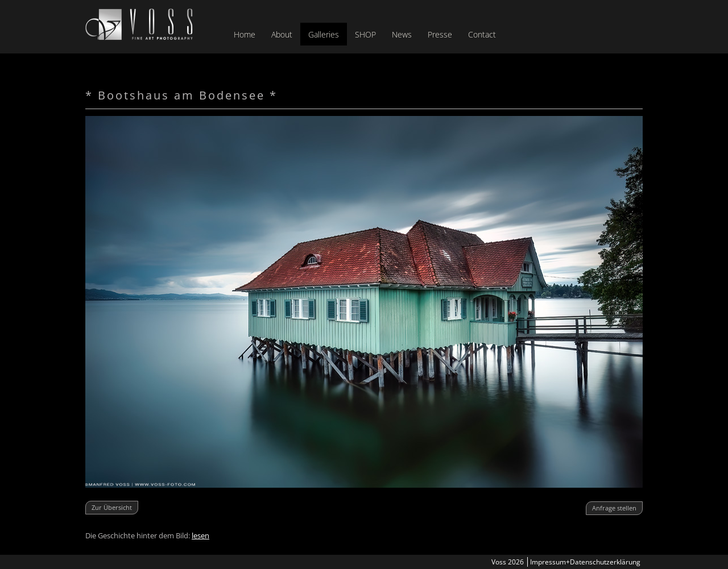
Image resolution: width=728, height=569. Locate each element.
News (402, 34)
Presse (440, 34)
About (282, 34)
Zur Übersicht (112, 507)
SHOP (365, 34)
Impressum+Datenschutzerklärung (585, 562)
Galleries (324, 34)
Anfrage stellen (614, 508)
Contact (482, 34)
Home (245, 34)
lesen (200, 535)
